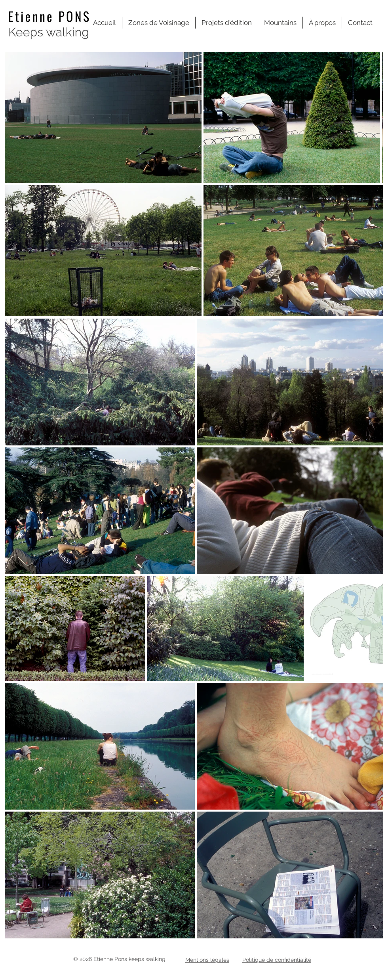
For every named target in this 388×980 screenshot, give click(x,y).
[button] (159, 23)
